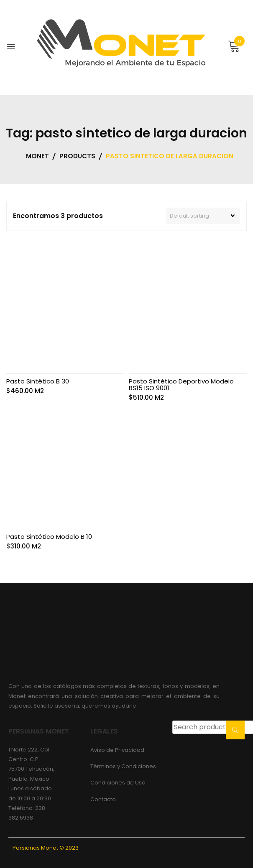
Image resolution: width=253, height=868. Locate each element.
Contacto (103, 799)
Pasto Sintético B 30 (38, 381)
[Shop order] (203, 216)
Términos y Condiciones (123, 766)
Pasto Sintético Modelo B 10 (49, 537)
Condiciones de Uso (118, 783)
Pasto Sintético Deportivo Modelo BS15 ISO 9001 (181, 385)
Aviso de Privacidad (117, 750)
